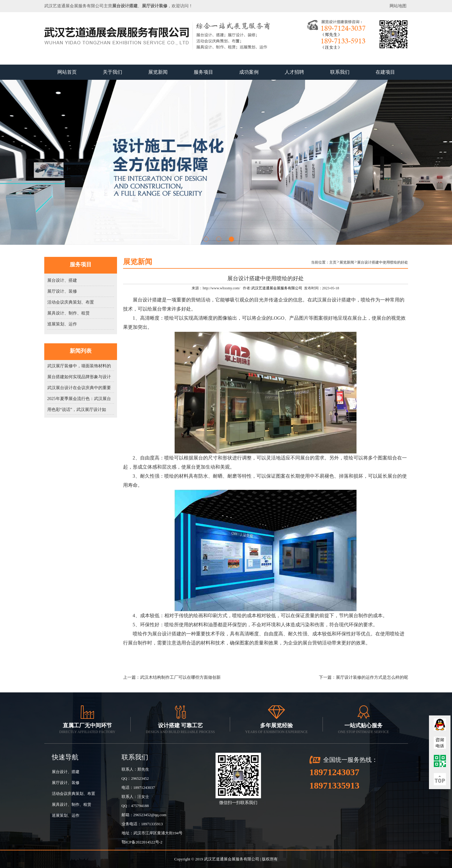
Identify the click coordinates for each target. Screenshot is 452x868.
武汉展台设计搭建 (332, 300)
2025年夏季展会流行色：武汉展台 (79, 399)
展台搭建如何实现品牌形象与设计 (79, 377)
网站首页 (67, 72)
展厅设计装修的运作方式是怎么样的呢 (372, 677)
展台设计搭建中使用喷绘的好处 (383, 262)
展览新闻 (158, 72)
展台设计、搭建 (62, 280)
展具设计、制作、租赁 (69, 313)
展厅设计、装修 (62, 291)
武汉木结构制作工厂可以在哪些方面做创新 (180, 677)
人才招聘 (294, 72)
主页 (333, 262)
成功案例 (249, 72)
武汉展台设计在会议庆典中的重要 (79, 388)
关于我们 (112, 72)
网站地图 (398, 6)
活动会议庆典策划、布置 (71, 302)
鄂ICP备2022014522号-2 (142, 842)
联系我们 (340, 72)
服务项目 (203, 72)
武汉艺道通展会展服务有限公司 (277, 288)
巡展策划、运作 (62, 324)
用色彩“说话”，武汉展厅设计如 (77, 410)
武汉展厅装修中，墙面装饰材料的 (79, 366)
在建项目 (385, 72)
